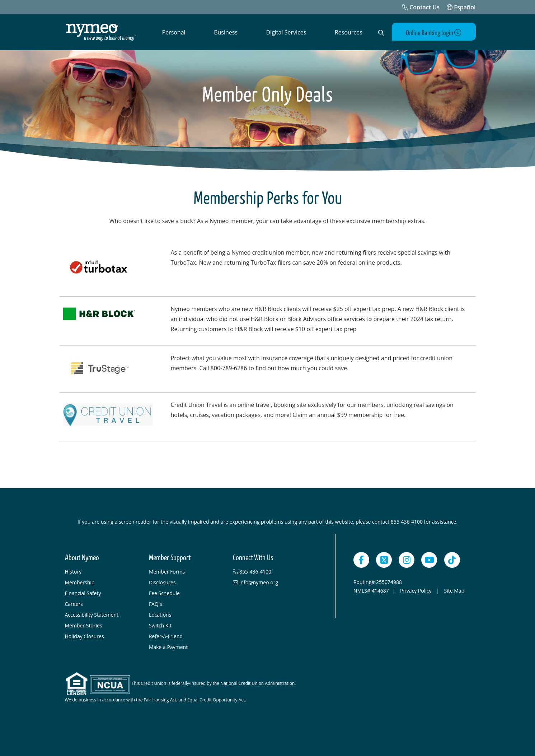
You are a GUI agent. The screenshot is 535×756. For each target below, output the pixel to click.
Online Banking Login (434, 33)
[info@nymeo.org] (271, 583)
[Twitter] (384, 560)
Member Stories (84, 625)
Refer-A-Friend (166, 636)
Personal (174, 32)
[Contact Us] (421, 7)
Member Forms (167, 572)
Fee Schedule (164, 593)
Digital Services (286, 32)
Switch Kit (160, 625)
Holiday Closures (85, 636)
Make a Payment (168, 647)
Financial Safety (83, 593)
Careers (74, 604)
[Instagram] (407, 560)
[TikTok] (452, 560)
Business (226, 32)
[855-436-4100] (271, 572)
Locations (160, 615)
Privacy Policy (416, 591)
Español (461, 7)
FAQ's (156, 604)
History (73, 572)
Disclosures (162, 582)
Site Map (454, 591)
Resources (349, 32)
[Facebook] (361, 560)
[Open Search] (381, 33)
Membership (80, 582)
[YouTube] (429, 560)
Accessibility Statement (92, 615)
